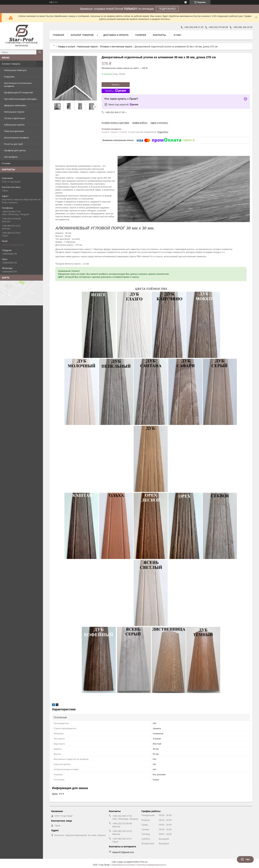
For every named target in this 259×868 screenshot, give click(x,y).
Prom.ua (144, 862)
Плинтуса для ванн (14, 131)
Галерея (141, 35)
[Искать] (40, 52)
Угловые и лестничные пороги (116, 47)
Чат (245, 859)
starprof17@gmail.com (13, 245)
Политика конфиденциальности (152, 865)
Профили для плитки (15, 150)
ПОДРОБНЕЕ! (167, 9)
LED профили (11, 157)
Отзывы (6, 163)
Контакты (159, 35)
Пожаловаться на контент (123, 865)
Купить (116, 85)
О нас (177, 35)
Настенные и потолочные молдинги (18, 85)
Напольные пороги (14, 112)
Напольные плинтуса (15, 70)
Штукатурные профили (16, 138)
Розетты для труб (13, 144)
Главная (58, 35)
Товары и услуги (66, 47)
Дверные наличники (15, 105)
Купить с (116, 91)
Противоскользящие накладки (20, 99)
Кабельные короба (14, 125)
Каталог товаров (11, 64)
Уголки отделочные (15, 118)
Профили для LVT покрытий (18, 92)
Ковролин (9, 77)
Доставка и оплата (116, 35)
